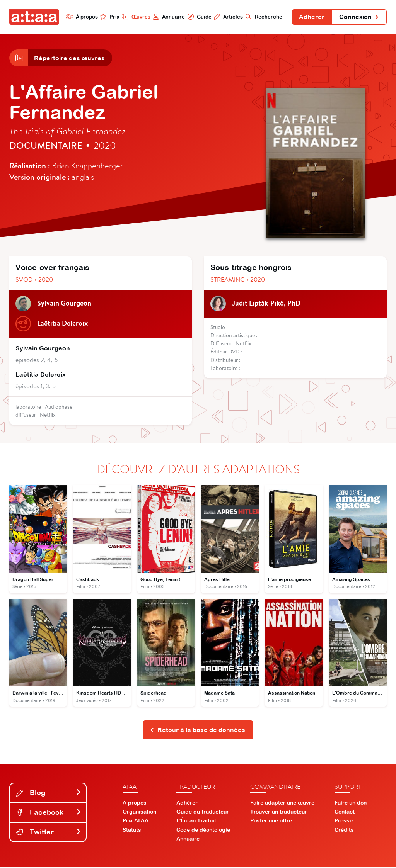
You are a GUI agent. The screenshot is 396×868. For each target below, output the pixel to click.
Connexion (359, 17)
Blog (49, 793)
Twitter (49, 832)
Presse (344, 821)
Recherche (263, 17)
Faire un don (351, 803)
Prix (109, 17)
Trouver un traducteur (279, 812)
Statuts (132, 830)
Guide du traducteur (203, 812)
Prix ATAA (136, 821)
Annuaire (168, 17)
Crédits (344, 830)
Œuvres (135, 17)
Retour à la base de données (197, 730)
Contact (345, 812)
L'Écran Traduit (196, 821)
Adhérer (311, 17)
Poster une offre (271, 821)
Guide (198, 17)
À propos (81, 17)
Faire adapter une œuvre (282, 803)
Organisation (139, 812)
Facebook (49, 813)
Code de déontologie (203, 830)
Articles (228, 17)
